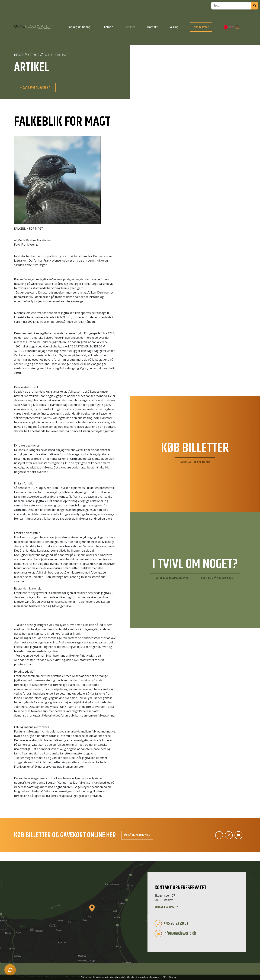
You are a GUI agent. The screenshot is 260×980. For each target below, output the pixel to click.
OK (164, 977)
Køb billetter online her (195, 462)
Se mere (173, 977)
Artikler (34, 55)
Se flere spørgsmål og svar (172, 578)
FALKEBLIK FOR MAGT (56, 55)
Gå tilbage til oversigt (35, 88)
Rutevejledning (166, 907)
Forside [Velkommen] (19, 55)
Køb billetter (201, 27)
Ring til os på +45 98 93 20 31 (217, 578)
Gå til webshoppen (137, 835)
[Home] (33, 27)
